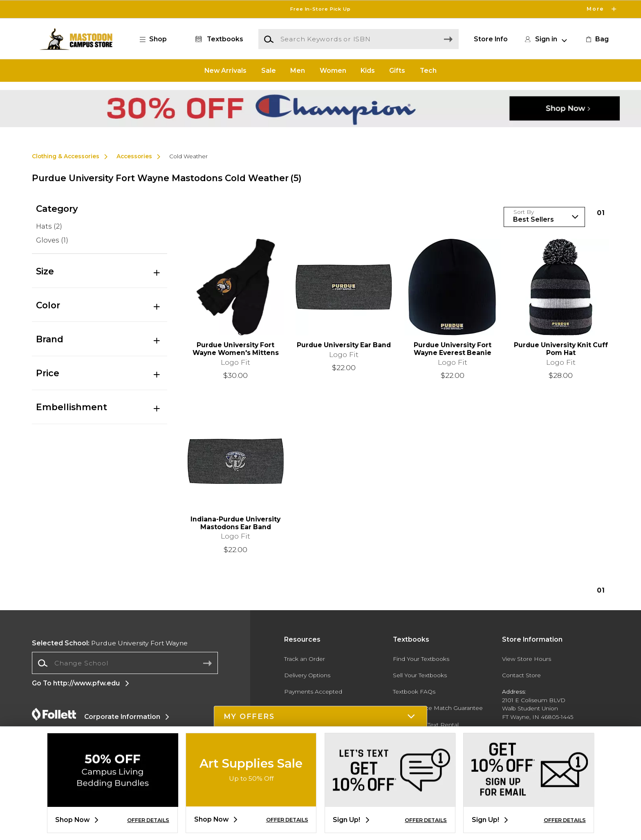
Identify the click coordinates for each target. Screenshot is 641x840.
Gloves (52, 240)
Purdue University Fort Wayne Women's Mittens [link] (236, 349)
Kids (368, 70)
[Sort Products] (544, 217)
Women (333, 70)
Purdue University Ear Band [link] (344, 345)
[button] (157, 39)
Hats (49, 226)
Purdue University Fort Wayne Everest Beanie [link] (453, 349)
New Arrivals (225, 70)
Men (298, 70)
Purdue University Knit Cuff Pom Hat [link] (561, 349)
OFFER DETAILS (148, 820)
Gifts (397, 70)
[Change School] (125, 663)
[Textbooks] (218, 39)
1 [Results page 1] (601, 213)
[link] (596, 39)
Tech (428, 70)
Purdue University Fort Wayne (110, 643)
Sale (269, 70)
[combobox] (125, 663)
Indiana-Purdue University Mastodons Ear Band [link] (235, 523)
